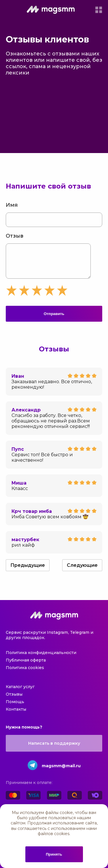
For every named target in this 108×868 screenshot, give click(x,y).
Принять (54, 854)
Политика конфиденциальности (41, 658)
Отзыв (15, 236)
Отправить (54, 320)
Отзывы (14, 700)
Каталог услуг (20, 692)
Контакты (16, 715)
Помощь (15, 707)
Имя (12, 205)
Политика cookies (25, 673)
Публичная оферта (26, 666)
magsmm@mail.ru (61, 772)
